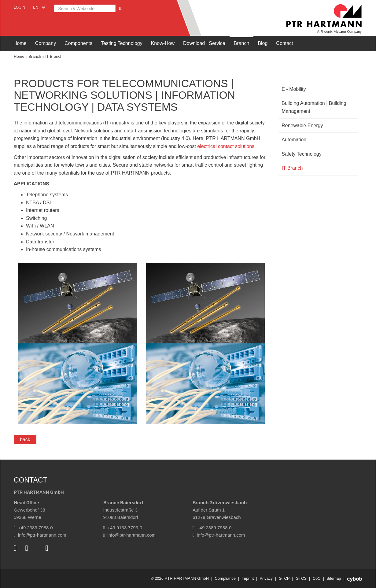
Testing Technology (122, 43)
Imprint (248, 578)
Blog (263, 43)
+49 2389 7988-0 (33, 528)
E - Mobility (294, 89)
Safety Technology (301, 154)
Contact (284, 43)
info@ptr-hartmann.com (40, 535)
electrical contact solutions (226, 146)
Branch (242, 43)
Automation (294, 140)
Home (20, 43)
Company (46, 43)
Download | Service (204, 43)
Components (78, 43)
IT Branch (54, 56)
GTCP (284, 578)
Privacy (266, 578)
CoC (317, 578)
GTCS (301, 578)
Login (19, 7)
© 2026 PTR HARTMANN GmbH (180, 578)
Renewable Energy (302, 126)
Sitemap (334, 578)
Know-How (163, 43)
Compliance (225, 578)
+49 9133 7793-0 (123, 528)
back (25, 440)
